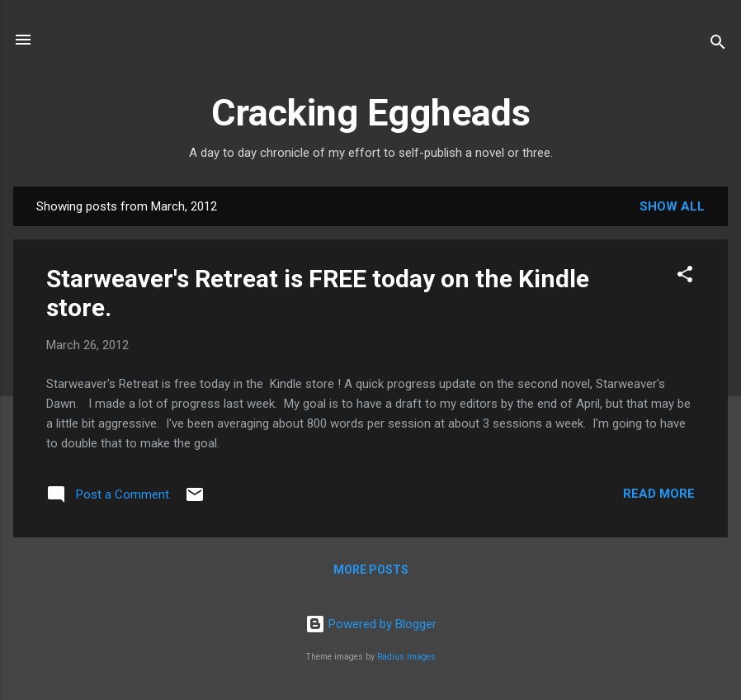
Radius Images (406, 657)
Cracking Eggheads (371, 113)
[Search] (718, 45)
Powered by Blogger (371, 624)
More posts (371, 570)
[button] (685, 277)
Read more (659, 494)
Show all (672, 206)
